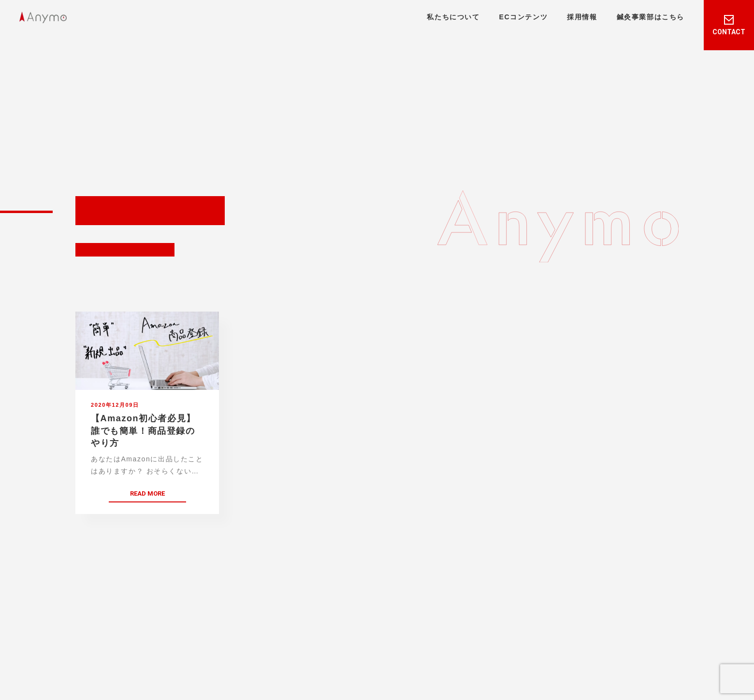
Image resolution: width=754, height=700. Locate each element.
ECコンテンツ (524, 17)
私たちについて (453, 17)
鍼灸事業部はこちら (651, 17)
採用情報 (582, 17)
